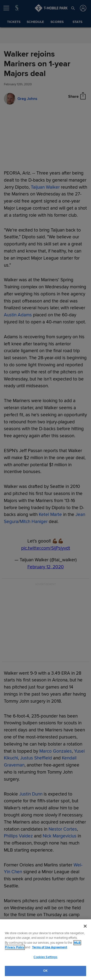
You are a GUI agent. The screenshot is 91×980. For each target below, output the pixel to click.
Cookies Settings (45, 957)
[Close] (85, 926)
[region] (45, 950)
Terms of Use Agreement (50, 947)
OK (45, 971)
